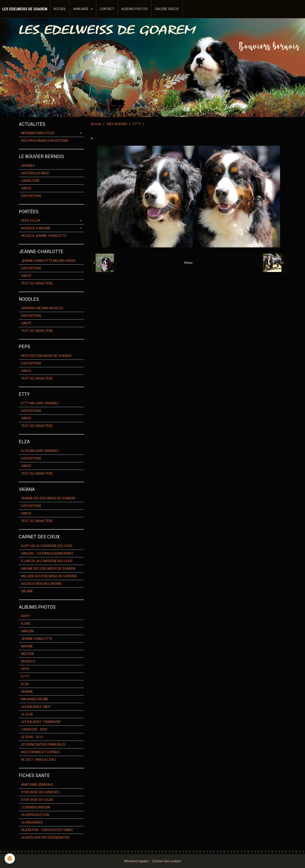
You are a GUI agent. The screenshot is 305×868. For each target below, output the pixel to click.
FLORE (26, 624)
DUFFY (26, 616)
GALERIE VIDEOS (167, 9)
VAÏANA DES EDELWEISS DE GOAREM (48, 498)
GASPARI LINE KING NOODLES (42, 308)
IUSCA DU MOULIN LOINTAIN (41, 584)
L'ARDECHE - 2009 (34, 729)
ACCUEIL (60, 9)
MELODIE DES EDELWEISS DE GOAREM (49, 576)
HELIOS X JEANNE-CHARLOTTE (44, 236)
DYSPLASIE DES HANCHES (40, 792)
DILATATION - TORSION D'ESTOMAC (47, 830)
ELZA (25, 684)
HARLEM (27, 631)
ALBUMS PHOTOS (135, 9)
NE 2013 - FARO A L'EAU (38, 760)
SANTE (26, 188)
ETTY (137, 124)
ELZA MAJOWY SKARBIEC (40, 451)
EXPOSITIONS (31, 196)
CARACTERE (30, 181)
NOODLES (28, 661)
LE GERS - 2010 (32, 737)
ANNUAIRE (81, 9)
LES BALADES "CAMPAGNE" (41, 722)
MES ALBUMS (117, 124)
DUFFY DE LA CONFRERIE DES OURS (47, 546)
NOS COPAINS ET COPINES (40, 752)
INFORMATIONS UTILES (38, 133)
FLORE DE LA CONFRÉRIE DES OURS (47, 561)
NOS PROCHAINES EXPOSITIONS (45, 141)
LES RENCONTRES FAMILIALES (43, 745)
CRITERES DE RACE (35, 173)
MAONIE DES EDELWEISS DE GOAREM (48, 569)
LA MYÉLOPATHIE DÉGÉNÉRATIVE (45, 838)
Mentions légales (136, 861)
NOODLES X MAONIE (36, 228)
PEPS (25, 669)
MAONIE (27, 646)
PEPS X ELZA (31, 221)
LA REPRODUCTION (35, 815)
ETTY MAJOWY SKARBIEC (40, 403)
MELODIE (28, 654)
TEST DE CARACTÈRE (37, 283)
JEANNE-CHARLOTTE (37, 639)
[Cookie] (10, 858)
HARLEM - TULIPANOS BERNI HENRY (47, 553)
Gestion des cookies (167, 861)
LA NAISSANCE (32, 822)
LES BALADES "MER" (36, 707)
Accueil (96, 124)
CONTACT (107, 9)
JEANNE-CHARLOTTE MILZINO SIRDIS (48, 261)
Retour (188, 263)
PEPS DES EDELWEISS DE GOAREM (46, 356)
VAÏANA (27, 692)
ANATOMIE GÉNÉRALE (37, 785)
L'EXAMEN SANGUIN (36, 807)
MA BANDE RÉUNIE (35, 699)
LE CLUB (27, 714)
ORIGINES (28, 166)
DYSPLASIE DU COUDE (37, 800)
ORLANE (27, 591)
